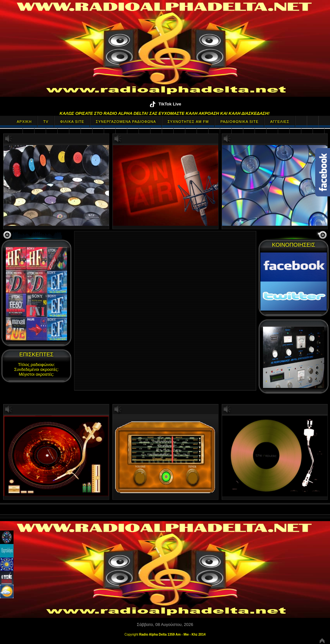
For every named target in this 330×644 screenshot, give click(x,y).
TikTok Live (165, 104)
